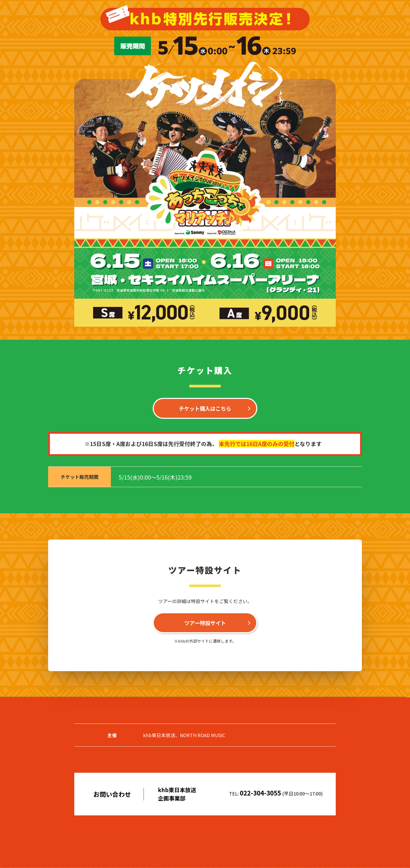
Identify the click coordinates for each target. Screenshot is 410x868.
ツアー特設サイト (205, 623)
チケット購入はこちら (205, 408)
